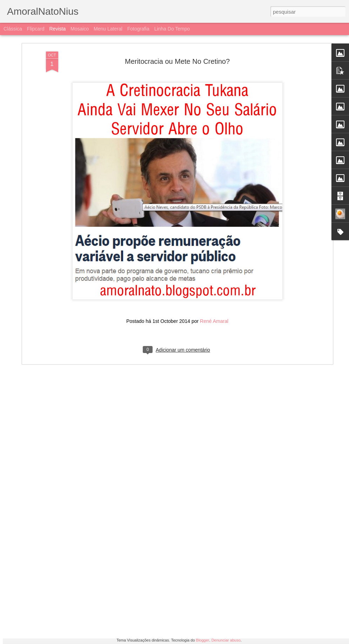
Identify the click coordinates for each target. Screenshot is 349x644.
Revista (57, 29)
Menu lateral (108, 29)
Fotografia (138, 29)
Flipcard (36, 29)
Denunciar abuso (226, 640)
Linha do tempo (172, 29)
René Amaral (214, 259)
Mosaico (80, 29)
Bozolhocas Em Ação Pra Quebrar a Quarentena (90, 593)
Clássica (13, 29)
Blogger (203, 640)
